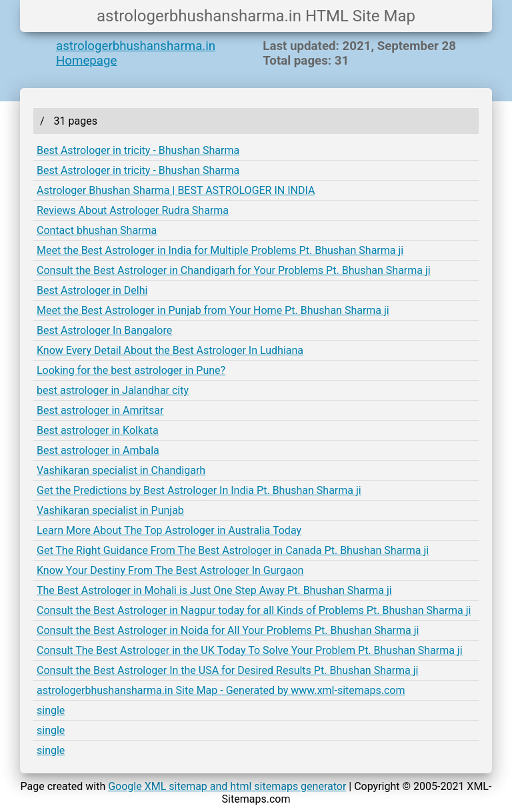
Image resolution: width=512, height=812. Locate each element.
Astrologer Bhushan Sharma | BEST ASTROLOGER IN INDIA (176, 190)
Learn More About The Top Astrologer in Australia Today (169, 530)
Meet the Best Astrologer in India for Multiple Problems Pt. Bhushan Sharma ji (220, 250)
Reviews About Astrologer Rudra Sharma (133, 210)
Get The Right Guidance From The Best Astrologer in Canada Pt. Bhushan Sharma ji (233, 550)
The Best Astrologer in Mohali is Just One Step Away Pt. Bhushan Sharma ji (214, 590)
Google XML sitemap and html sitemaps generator (227, 786)
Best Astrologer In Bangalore (104, 330)
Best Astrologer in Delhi (92, 290)
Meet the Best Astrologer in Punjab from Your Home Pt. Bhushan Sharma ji (213, 310)
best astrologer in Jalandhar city (113, 390)
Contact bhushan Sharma (97, 230)
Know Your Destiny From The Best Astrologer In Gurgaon (170, 570)
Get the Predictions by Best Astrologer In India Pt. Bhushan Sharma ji (199, 490)
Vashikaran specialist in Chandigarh (121, 470)
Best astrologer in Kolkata (98, 430)
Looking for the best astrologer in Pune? (131, 370)
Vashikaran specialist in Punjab (110, 510)
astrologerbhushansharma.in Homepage (136, 53)
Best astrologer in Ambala (98, 450)
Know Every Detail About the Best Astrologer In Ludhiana (170, 350)
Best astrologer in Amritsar (100, 410)
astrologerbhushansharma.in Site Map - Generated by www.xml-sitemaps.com (221, 690)
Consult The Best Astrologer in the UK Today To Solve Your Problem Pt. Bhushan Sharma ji (250, 650)
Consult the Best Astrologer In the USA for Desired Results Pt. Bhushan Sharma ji (228, 670)
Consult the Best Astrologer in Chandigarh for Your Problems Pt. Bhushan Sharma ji (234, 270)
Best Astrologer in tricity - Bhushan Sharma (138, 150)
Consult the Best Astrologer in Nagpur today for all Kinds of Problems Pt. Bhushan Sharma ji (254, 610)
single (51, 710)
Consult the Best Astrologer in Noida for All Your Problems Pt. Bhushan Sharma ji (228, 630)
